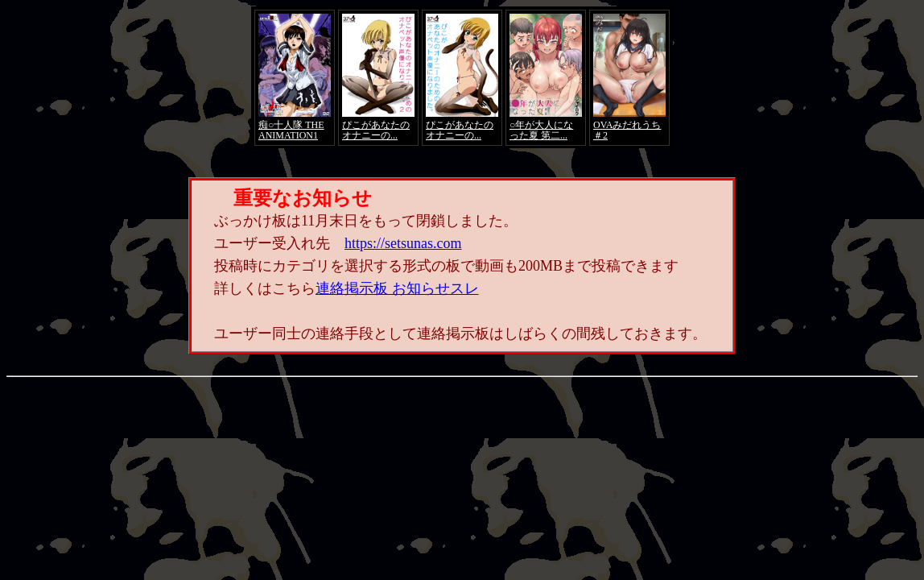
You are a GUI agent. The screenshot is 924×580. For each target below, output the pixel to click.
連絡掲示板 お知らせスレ (397, 288)
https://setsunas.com (403, 243)
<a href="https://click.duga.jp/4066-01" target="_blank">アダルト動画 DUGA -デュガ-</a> (462, 77)
